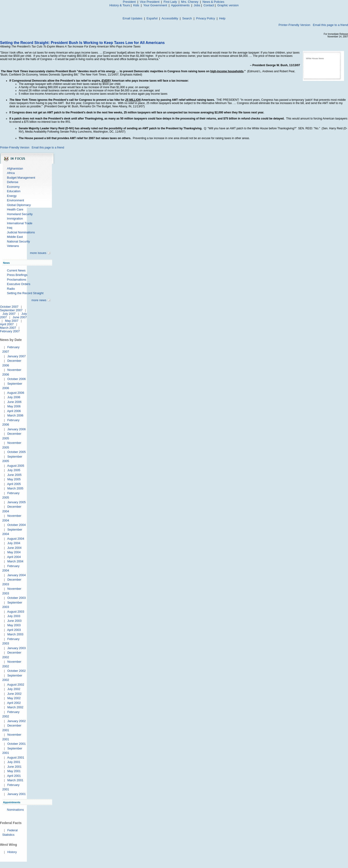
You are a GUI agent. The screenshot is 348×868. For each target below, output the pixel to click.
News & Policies (213, 2)
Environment (16, 200)
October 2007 (9, 307)
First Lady (170, 2)
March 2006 (15, 415)
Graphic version (228, 5)
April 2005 (14, 484)
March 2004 (15, 561)
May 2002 (14, 698)
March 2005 (15, 488)
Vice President (150, 2)
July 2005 (14, 470)
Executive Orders (19, 284)
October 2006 (16, 379)
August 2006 (16, 393)
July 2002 (14, 689)
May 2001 (14, 771)
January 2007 (16, 356)
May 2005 (14, 479)
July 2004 (14, 543)
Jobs (197, 5)
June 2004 (14, 548)
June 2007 (20, 317)
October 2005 (16, 452)
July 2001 (14, 762)
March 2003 (15, 634)
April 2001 (14, 776)
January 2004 (16, 575)
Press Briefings (17, 275)
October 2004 (16, 525)
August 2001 (16, 758)
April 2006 (14, 411)
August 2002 (16, 685)
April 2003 (14, 630)
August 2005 (16, 466)
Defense (13, 182)
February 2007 (10, 331)
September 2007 (11, 310)
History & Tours (120, 5)
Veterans (13, 246)
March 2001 (15, 780)
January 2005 (16, 502)
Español (152, 18)
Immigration (15, 219)
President (129, 2)
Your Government (155, 5)
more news (39, 300)
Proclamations (17, 280)
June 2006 (14, 402)
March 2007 (8, 328)
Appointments (180, 5)
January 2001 (16, 794)
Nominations (15, 810)
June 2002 (14, 694)
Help (222, 18)
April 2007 (7, 324)
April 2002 (14, 703)
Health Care (15, 209)
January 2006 (16, 429)
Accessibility (170, 18)
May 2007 (12, 321)
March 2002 (15, 707)
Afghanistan (15, 168)
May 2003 (14, 625)
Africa (11, 173)
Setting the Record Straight (25, 293)
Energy (12, 196)
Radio (11, 289)
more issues (38, 253)
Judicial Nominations (21, 232)
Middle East (15, 237)
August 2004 (16, 539)
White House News (315, 58)
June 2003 (14, 621)
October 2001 (16, 744)
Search (187, 18)
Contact (209, 5)
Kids (136, 5)
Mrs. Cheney (190, 2)
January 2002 (16, 721)
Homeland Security (20, 214)
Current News (16, 270)
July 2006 (14, 397)
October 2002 (16, 671)
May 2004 (14, 552)
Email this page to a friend (330, 25)
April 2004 (14, 557)
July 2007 (9, 314)
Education (14, 191)
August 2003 (16, 612)
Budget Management (21, 178)
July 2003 (14, 616)
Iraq (10, 228)
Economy (13, 187)
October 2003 (16, 598)
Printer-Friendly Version (294, 25)
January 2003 (16, 648)
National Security (18, 241)
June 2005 (14, 475)
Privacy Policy (205, 18)
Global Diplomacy (19, 205)
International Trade (20, 223)
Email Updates (132, 18)
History (12, 852)
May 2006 (14, 406)
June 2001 (14, 767)
